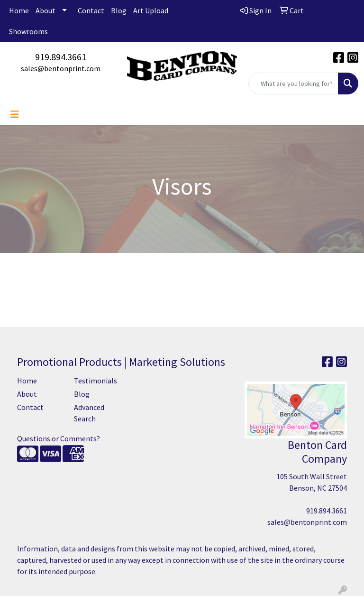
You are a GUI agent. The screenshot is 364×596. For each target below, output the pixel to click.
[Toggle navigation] (15, 114)
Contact (91, 10)
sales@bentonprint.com (61, 68)
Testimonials (96, 381)
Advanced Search (89, 413)
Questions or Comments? (59, 438)
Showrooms (28, 31)
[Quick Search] (293, 84)
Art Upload (151, 10)
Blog (119, 10)
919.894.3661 (61, 57)
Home (19, 10)
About (45, 10)
